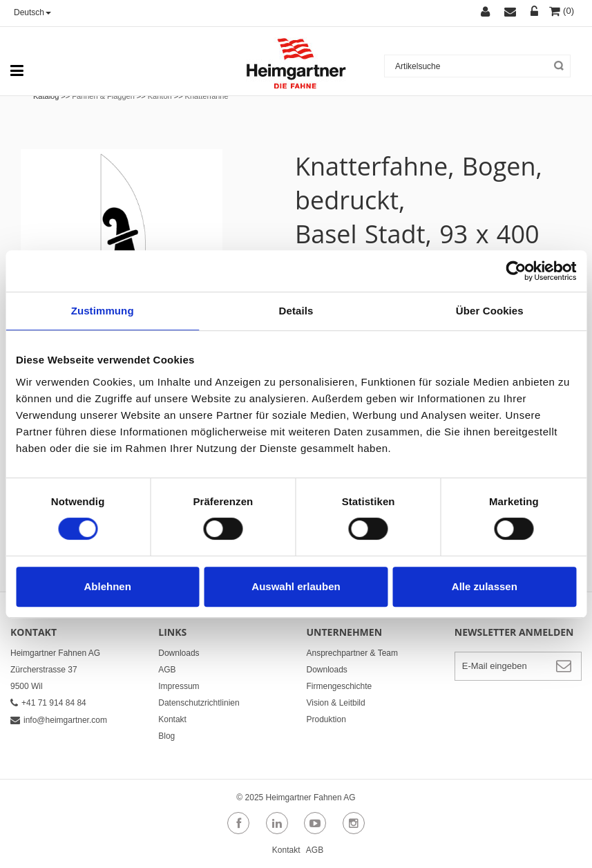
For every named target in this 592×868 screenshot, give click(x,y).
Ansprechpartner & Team (353, 653)
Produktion (326, 719)
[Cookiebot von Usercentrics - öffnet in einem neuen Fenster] (516, 271)
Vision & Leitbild (336, 703)
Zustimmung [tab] (103, 311)
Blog (166, 736)
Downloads (179, 653)
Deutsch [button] (32, 12)
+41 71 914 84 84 (48, 703)
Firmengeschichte (340, 686)
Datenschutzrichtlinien (199, 703)
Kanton (160, 96)
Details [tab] (296, 311)
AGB (167, 670)
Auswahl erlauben (296, 586)
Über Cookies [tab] (490, 311)
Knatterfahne (207, 96)
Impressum (179, 686)
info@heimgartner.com (59, 720)
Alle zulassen (485, 586)
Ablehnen (108, 586)
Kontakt (172, 719)
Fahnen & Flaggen (103, 96)
